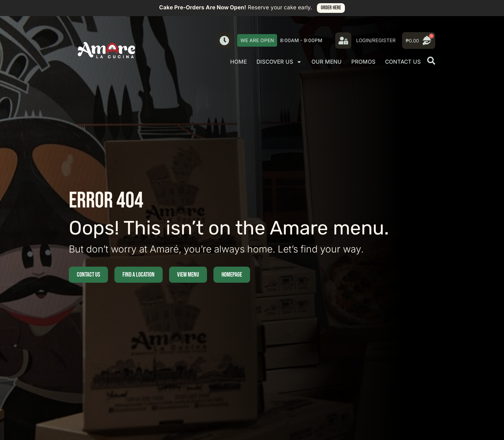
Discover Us (279, 62)
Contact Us (403, 62)
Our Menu (327, 62)
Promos (363, 62)
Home (239, 62)
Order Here (331, 8)
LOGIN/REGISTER (376, 40)
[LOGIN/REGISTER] (343, 41)
